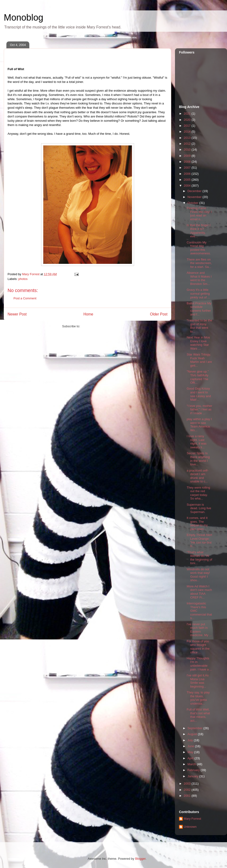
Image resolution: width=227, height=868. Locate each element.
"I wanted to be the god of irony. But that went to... (199, 326)
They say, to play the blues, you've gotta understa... (198, 698)
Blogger (140, 859)
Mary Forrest (192, 819)
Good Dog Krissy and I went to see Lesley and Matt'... (199, 394)
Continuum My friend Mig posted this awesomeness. (199, 248)
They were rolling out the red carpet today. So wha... (198, 493)
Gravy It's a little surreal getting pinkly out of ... (198, 293)
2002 (188, 790)
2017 (188, 126)
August (193, 734)
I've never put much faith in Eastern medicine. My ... (199, 630)
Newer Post (17, 314)
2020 (188, 120)
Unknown (190, 827)
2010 (188, 150)
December (195, 191)
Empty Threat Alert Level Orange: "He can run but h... (199, 540)
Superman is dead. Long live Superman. (199, 508)
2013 (188, 138)
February (194, 770)
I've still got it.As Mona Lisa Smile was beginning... (198, 681)
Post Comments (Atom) (97, 326)
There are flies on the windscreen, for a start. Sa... (199, 263)
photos (23, 279)
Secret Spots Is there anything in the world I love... (198, 459)
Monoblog (24, 18)
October (193, 203)
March (192, 764)
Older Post (159, 314)
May (191, 752)
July (191, 740)
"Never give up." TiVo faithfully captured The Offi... (198, 377)
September (195, 728)
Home (88, 314)
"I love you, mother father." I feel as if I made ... (199, 409)
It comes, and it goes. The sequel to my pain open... (197, 523)
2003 (188, 784)
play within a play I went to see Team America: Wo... (199, 425)
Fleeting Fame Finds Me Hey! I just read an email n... (199, 214)
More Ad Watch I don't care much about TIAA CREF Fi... (199, 592)
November (195, 197)
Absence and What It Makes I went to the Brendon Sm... (199, 278)
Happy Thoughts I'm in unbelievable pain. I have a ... (199, 664)
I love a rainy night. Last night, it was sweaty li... (196, 442)
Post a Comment (25, 298)
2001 (188, 796)
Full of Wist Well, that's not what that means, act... (198, 715)
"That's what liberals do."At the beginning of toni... (199, 558)
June (191, 746)
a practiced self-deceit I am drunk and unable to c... (197, 476)
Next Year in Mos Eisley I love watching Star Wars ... (198, 343)
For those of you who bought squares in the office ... (198, 647)
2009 (188, 156)
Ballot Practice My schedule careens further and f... (199, 309)
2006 (188, 174)
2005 (188, 180)
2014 (188, 132)
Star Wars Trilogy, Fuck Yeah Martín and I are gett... (199, 360)
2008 (188, 162)
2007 (188, 168)
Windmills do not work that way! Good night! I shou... (198, 575)
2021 (188, 114)
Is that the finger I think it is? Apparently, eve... (198, 231)
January (193, 776)
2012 (188, 144)
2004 (188, 186)
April (191, 758)
